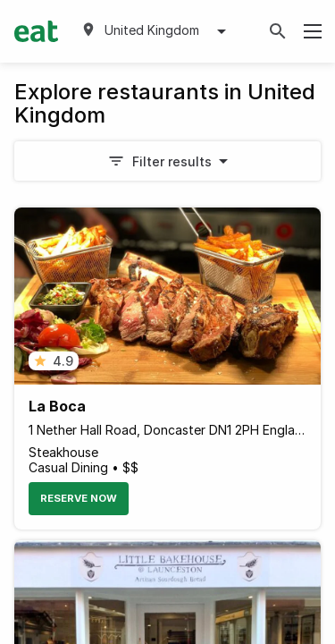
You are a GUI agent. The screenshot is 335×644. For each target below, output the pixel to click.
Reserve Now (79, 498)
